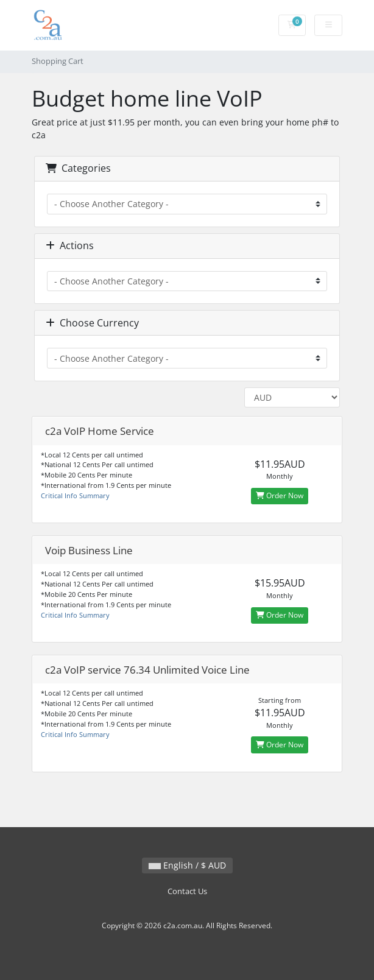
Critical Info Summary (75, 495)
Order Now (280, 495)
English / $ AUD (187, 865)
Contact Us (187, 891)
